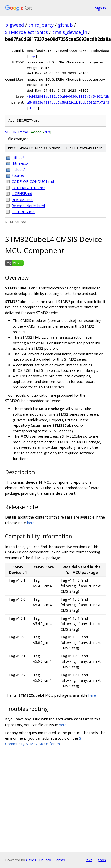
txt (89, 860)
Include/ (18, 169)
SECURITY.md (17, 132)
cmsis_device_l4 (70, 32)
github (65, 25)
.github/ (18, 157)
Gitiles (31, 860)
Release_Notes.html (28, 206)
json (102, 860)
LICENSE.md (22, 194)
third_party (41, 25)
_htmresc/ (20, 163)
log (32, 56)
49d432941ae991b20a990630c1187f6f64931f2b (68, 96)
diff (33, 108)
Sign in (100, 8)
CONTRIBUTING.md (28, 188)
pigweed (15, 25)
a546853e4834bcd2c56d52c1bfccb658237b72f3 (68, 102)
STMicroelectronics (27, 32)
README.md (22, 200)
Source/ (18, 175)
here (31, 523)
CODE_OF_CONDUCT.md (33, 182)
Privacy (45, 860)
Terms (59, 860)
